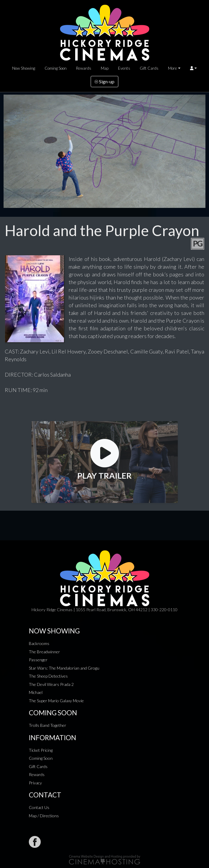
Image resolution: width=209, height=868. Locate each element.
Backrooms (39, 643)
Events (124, 68)
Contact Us (39, 807)
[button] (193, 68)
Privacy (35, 783)
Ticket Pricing (41, 750)
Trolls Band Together (48, 725)
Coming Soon (56, 68)
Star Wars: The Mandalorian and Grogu (64, 668)
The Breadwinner (44, 652)
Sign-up (104, 81)
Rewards (84, 68)
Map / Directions (44, 816)
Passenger (38, 660)
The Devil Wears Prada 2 (51, 684)
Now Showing (24, 68)
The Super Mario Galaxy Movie (56, 701)
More (172, 68)
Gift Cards (149, 68)
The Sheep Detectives (48, 676)
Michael (36, 692)
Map (105, 68)
